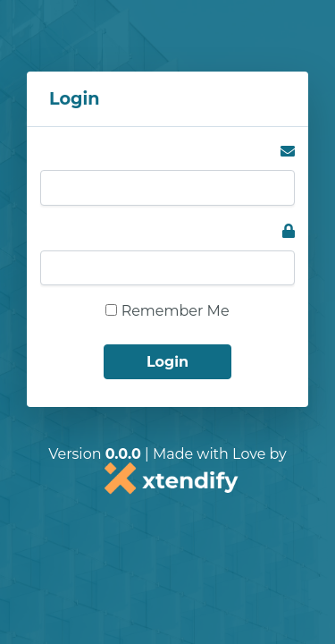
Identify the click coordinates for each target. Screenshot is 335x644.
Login (167, 362)
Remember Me (167, 311)
